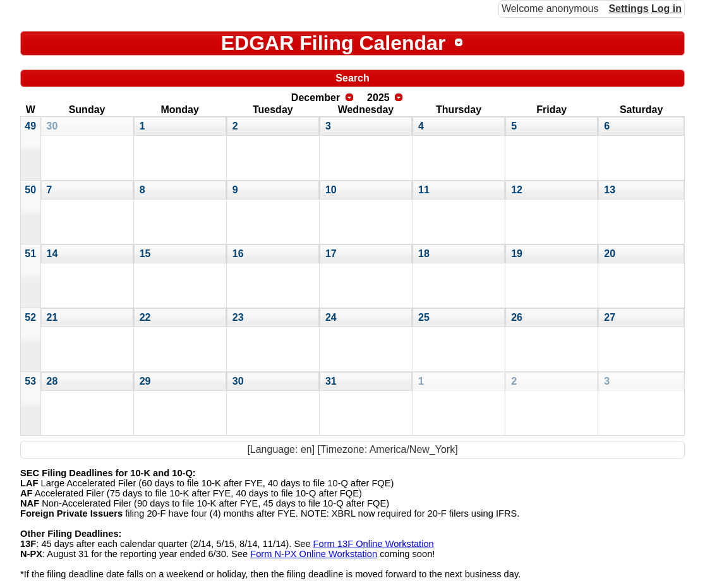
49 (30, 126)
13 (610, 190)
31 (331, 381)
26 (517, 317)
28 (52, 381)
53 (30, 381)
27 (610, 317)
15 (145, 254)
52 (30, 317)
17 (331, 254)
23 (238, 317)
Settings (628, 9)
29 (145, 381)
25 (424, 317)
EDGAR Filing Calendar (334, 43)
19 (517, 254)
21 (52, 317)
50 (30, 190)
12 (517, 190)
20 (610, 254)
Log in (666, 9)
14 (52, 254)
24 (331, 317)
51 (30, 254)
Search (352, 78)
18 (424, 254)
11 (424, 190)
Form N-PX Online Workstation (314, 554)
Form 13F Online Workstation (374, 544)
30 (52, 126)
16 (238, 254)
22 (145, 317)
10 (331, 190)
